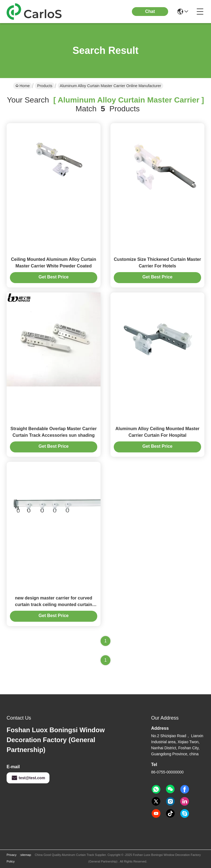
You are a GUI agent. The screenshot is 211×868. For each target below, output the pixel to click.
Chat (150, 11)
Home (23, 86)
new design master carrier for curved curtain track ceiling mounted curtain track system (54, 605)
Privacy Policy (12, 858)
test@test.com (28, 778)
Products (45, 86)
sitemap (26, 855)
